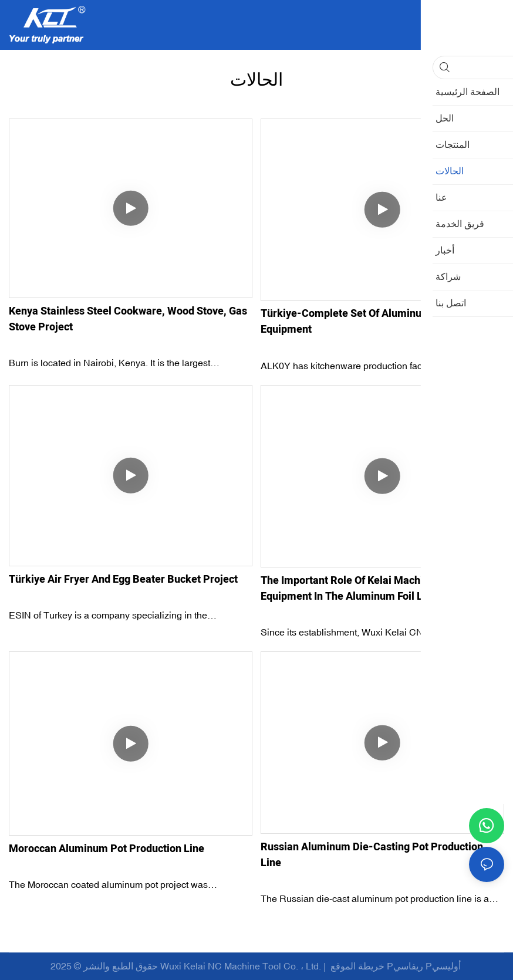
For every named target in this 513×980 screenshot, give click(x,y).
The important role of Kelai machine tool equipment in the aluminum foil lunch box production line (363, 589)
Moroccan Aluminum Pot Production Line (107, 849)
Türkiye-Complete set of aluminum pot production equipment (382, 322)
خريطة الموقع (357, 966)
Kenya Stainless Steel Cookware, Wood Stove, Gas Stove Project (128, 319)
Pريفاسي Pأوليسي (425, 966)
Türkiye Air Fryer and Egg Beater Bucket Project (123, 579)
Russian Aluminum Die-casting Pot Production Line (372, 855)
